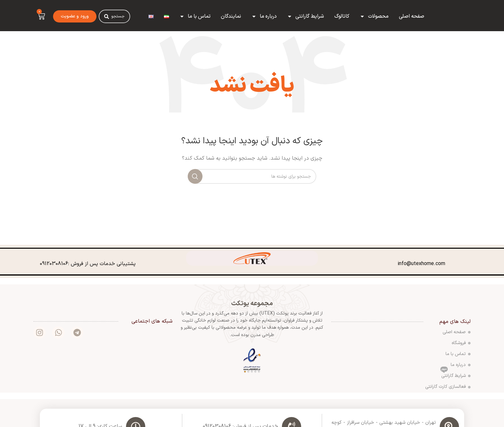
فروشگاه (461, 343)
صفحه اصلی (412, 16)
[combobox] (114, 16)
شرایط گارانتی (306, 16)
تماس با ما (195, 16)
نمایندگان (231, 16)
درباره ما (264, 16)
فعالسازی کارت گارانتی (448, 387)
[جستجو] (252, 176)
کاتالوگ (342, 16)
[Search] (107, 16)
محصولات (374, 16)
